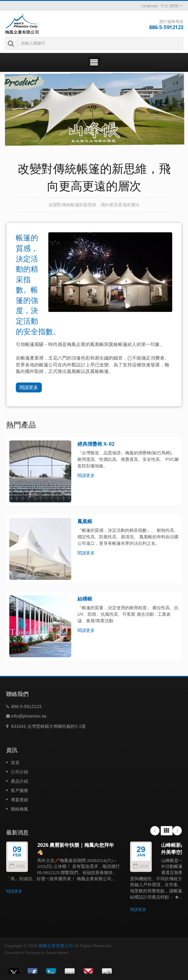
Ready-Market (57, 953)
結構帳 (85, 599)
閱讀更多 (29, 387)
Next (177, 831)
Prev (155, 831)
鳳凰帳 (85, 521)
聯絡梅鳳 (20, 809)
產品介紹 (20, 781)
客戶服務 (20, 790)
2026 (17, 866)
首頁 (15, 763)
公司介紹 (20, 772)
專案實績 (20, 800)
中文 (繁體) (170, 6)
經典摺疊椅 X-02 (96, 444)
